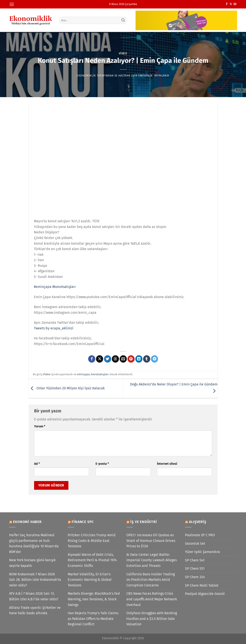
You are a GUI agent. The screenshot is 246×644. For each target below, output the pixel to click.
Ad (37, 464)
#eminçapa (43, 287)
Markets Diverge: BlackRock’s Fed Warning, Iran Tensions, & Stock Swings (94, 599)
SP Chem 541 (195, 560)
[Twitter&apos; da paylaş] (108, 359)
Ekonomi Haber (27, 522)
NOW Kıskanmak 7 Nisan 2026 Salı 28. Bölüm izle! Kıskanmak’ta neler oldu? (35, 580)
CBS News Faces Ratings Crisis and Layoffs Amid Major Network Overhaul (152, 599)
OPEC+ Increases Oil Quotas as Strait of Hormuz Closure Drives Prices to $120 (151, 541)
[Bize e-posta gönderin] (235, 4)
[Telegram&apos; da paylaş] (154, 359)
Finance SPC (83, 522)
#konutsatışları (64, 287)
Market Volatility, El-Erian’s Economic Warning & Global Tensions (90, 580)
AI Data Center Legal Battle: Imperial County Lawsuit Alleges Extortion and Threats (152, 560)
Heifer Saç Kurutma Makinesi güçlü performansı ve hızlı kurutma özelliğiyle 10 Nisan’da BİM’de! (34, 543)
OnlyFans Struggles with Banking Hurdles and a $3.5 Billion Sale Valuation (152, 619)
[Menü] (12, 4)
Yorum (40, 426)
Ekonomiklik (86, 76)
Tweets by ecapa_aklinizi (54, 328)
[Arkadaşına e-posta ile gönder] (123, 359)
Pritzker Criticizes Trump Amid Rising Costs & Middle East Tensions (92, 541)
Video (123, 53)
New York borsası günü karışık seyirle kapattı (32, 563)
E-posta (102, 464)
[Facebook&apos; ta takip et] (227, 4)
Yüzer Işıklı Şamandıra (202, 552)
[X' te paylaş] (100, 359)
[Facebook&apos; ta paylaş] (92, 359)
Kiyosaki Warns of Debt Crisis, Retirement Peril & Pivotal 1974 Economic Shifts (92, 560)
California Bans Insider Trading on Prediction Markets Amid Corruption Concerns (151, 580)
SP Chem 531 (195, 568)
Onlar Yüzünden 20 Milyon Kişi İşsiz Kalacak (67, 388)
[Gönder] (123, 20)
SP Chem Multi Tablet (202, 585)
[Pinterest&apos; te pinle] (131, 359)
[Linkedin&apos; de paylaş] (139, 359)
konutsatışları (100, 374)
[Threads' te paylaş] (115, 359)
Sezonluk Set (195, 544)
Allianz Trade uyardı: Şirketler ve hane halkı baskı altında (35, 610)
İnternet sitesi (167, 464)
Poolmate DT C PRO (200, 535)
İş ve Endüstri (144, 522)
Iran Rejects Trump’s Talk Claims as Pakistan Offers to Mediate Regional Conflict (93, 619)
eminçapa (83, 374)
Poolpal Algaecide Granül (205, 594)
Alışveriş (197, 522)
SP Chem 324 (195, 577)
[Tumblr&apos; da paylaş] (147, 359)
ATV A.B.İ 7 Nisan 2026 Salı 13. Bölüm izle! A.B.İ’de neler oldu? (34, 596)
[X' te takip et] (231, 4)
